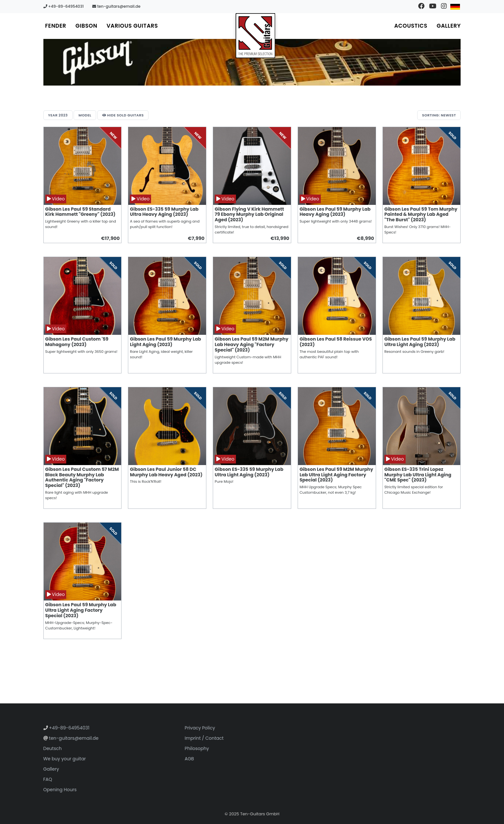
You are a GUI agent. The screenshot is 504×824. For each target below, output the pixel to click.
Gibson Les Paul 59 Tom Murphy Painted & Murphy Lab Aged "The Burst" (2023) (421, 215)
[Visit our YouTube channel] (432, 6)
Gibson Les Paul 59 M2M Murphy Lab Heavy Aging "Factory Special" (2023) (252, 344)
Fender (56, 26)
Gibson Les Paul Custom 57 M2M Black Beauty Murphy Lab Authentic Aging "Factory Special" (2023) (82, 477)
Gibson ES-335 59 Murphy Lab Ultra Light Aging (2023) (249, 472)
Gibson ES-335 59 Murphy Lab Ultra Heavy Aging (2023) (164, 212)
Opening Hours (60, 790)
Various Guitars (133, 26)
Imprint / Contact (204, 738)
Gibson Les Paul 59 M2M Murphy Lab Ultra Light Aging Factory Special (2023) (336, 475)
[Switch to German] (455, 6)
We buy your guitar (65, 759)
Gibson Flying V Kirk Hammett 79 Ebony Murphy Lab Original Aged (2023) (249, 215)
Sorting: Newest (439, 115)
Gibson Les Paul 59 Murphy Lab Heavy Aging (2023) (335, 212)
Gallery (449, 26)
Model (85, 115)
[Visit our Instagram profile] (444, 6)
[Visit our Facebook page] (421, 6)
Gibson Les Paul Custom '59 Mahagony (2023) (77, 342)
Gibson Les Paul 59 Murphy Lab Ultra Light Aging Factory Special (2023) (81, 610)
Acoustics (410, 26)
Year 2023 (58, 115)
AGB (189, 759)
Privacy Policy (200, 728)
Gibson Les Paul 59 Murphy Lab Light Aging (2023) (165, 342)
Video (56, 199)
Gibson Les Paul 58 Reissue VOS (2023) (336, 342)
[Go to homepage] (256, 36)
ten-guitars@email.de (116, 6)
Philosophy (197, 748)
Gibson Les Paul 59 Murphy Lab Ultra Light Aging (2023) (420, 342)
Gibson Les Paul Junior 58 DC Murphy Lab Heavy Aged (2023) (166, 472)
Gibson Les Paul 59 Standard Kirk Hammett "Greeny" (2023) (81, 212)
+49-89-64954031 (64, 6)
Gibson (87, 26)
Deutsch (53, 748)
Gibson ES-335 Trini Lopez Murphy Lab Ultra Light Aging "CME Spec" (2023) (418, 475)
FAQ (48, 779)
